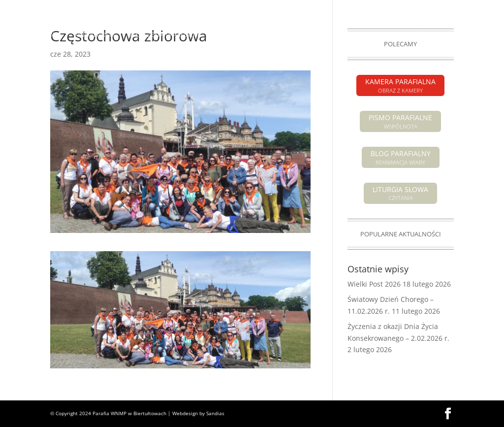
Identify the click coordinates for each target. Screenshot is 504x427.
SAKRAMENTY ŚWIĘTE (407, 35)
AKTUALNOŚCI (94, 35)
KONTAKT (304, 59)
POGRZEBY (298, 35)
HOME (53, 35)
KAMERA (441, 8)
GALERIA (266, 59)
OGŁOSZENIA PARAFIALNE (164, 35)
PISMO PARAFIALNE (393, 8)
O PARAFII (340, 35)
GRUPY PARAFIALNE (213, 59)
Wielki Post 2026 (374, 284)
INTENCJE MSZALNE (242, 35)
